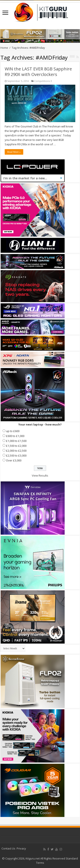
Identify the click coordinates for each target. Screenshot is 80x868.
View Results (40, 475)
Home (4, 48)
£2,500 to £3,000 (16, 455)
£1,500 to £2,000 (16, 446)
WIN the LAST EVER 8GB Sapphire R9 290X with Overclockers (38, 72)
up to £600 (13, 431)
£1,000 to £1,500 (16, 441)
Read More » (14, 152)
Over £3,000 (14, 460)
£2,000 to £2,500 (16, 451)
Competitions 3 (43, 81)
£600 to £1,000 (15, 436)
